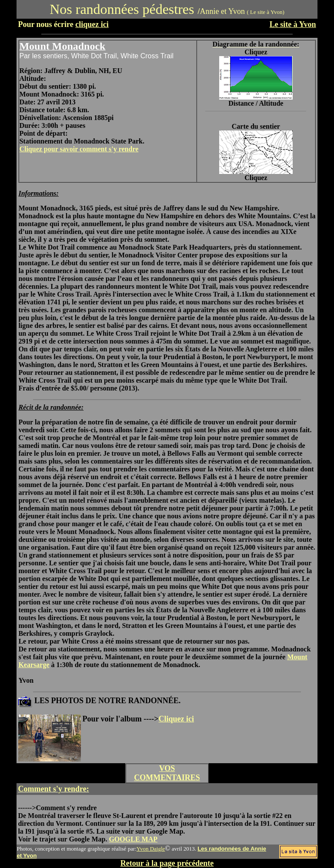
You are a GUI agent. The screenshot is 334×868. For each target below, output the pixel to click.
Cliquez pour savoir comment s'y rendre (79, 149)
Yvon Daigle (151, 849)
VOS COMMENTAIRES (167, 773)
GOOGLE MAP (133, 839)
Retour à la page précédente (167, 863)
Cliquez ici (177, 719)
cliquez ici (92, 24)
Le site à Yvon (293, 24)
